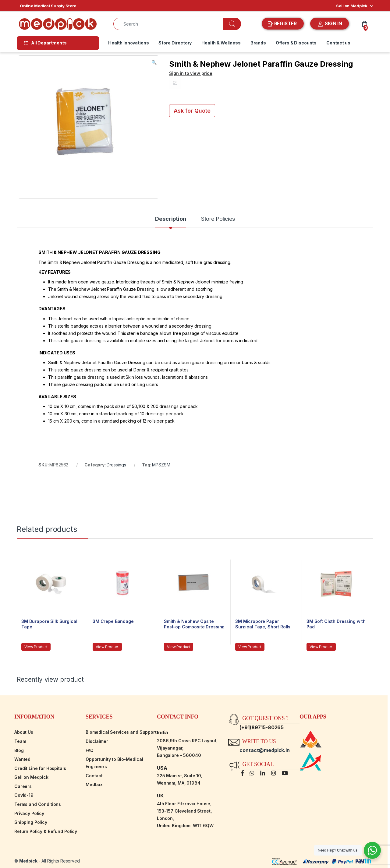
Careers (23, 786)
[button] (154, 62)
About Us (24, 732)
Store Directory (175, 43)
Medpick (28, 861)
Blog (19, 750)
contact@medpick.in (264, 750)
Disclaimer (97, 741)
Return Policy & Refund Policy (46, 831)
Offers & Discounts (296, 43)
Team (20, 741)
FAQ (90, 750)
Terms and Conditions (38, 804)
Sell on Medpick (352, 6)
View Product (36, 647)
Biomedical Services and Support (121, 732)
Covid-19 (24, 795)
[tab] (170, 222)
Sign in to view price (191, 73)
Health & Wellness (221, 43)
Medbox (94, 784)
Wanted (22, 759)
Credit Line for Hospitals (40, 768)
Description (170, 219)
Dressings (116, 465)
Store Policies (218, 219)
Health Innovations (128, 43)
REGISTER (283, 24)
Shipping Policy (31, 822)
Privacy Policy (29, 813)
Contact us (338, 43)
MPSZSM (161, 465)
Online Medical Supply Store (48, 6)
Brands (258, 43)
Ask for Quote (192, 111)
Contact (94, 776)
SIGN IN (330, 24)
